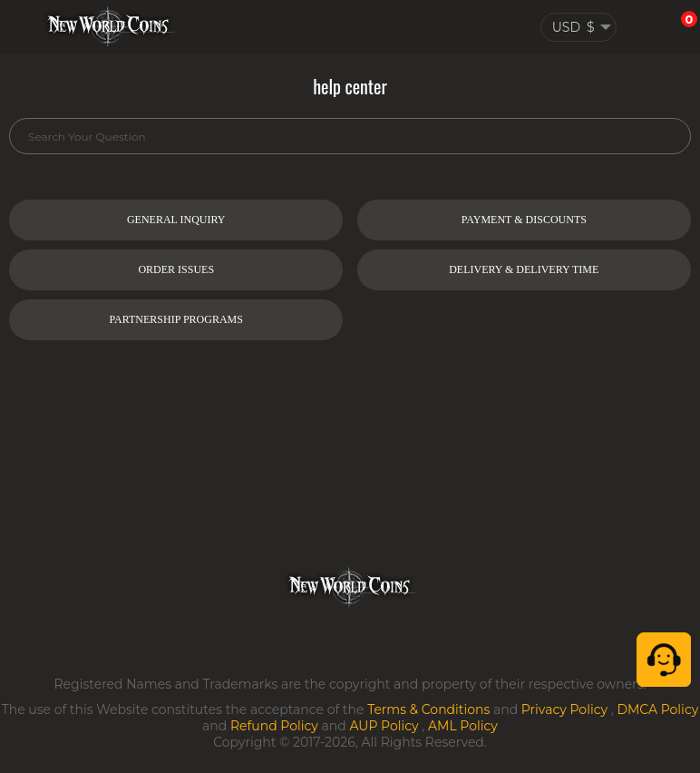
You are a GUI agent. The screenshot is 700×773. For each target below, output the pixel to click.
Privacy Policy (564, 709)
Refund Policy (274, 726)
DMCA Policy (657, 709)
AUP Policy (384, 726)
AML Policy (463, 726)
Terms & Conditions (428, 709)
